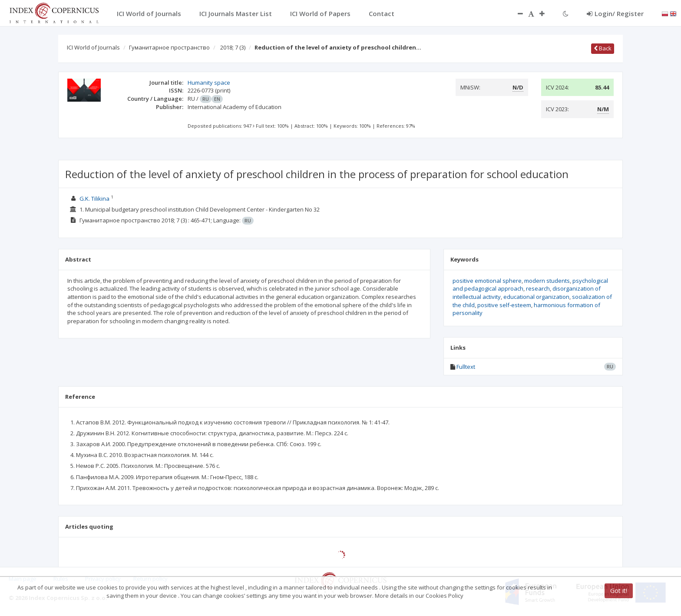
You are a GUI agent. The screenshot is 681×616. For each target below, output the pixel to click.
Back (603, 48)
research (538, 288)
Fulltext (466, 367)
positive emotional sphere (487, 281)
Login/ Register (615, 13)
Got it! (619, 591)
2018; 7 (233, 47)
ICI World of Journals (93, 47)
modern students (547, 281)
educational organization (536, 297)
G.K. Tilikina (94, 199)
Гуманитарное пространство (169, 47)
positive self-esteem (504, 305)
